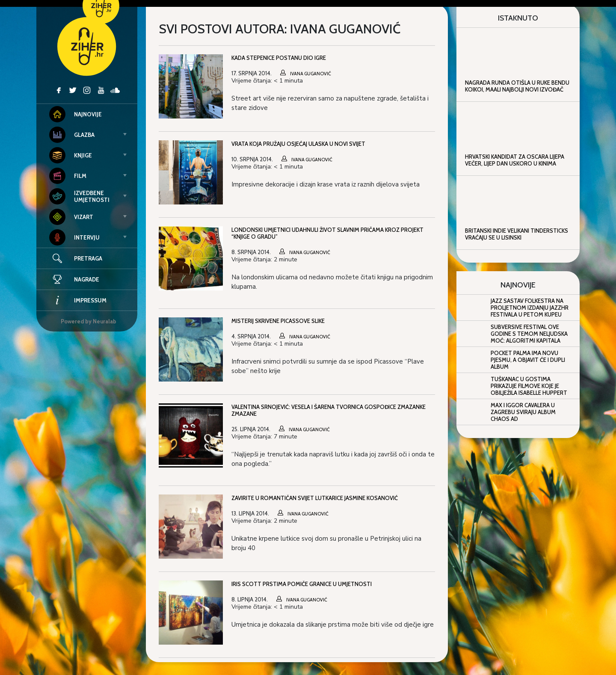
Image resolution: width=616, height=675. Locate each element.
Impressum (78, 300)
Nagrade (74, 279)
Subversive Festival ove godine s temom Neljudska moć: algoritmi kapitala (529, 334)
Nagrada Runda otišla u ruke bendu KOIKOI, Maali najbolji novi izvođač (517, 86)
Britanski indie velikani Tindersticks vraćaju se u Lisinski (517, 234)
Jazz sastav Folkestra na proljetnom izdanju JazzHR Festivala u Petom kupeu (530, 308)
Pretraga (88, 258)
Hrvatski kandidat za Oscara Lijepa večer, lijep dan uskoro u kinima (515, 160)
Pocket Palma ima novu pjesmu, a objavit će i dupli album (528, 360)
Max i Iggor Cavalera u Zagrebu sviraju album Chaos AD (523, 412)
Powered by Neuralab (89, 321)
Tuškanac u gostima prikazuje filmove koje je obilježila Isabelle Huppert (529, 386)
